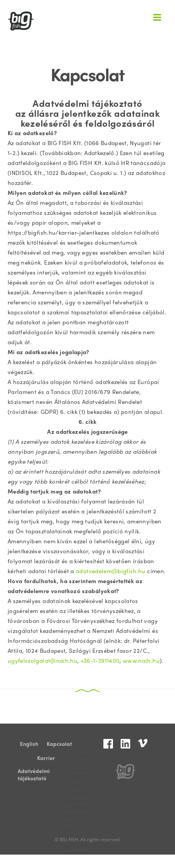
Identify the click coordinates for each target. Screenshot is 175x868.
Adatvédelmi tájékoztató (34, 771)
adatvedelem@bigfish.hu (111, 571)
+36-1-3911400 (100, 660)
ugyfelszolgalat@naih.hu (43, 660)
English (29, 744)
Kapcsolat (59, 744)
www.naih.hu (141, 660)
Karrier (46, 758)
